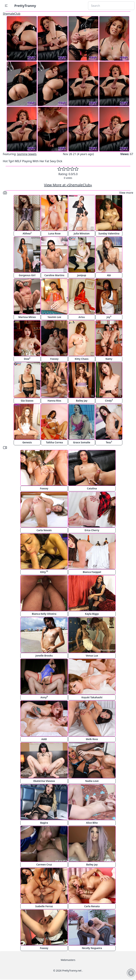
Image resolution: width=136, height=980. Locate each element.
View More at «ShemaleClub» (68, 185)
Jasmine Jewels (27, 154)
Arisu (82, 317)
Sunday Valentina (109, 233)
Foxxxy (54, 359)
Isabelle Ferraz (44, 906)
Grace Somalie (82, 442)
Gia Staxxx (27, 401)
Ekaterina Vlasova (44, 781)
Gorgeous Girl (27, 275)
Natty (109, 359)
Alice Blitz (92, 823)
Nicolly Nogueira (92, 948)
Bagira (44, 823)
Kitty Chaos (82, 359)
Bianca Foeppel (92, 572)
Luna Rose (54, 233)
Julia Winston (82, 233)
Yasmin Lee (54, 317)
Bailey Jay (82, 401)
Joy (109, 317)
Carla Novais (44, 530)
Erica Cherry (92, 530)
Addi (44, 739)
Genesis (27, 442)
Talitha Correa (54, 442)
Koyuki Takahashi (92, 697)
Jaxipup (82, 275)
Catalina (92, 488)
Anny (44, 697)
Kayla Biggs (92, 614)
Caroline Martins (54, 275)
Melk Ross (92, 739)
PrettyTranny (25, 6)
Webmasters (68, 960)
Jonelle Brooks (44, 656)
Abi (109, 275)
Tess (109, 442)
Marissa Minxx (27, 317)
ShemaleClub (12, 14)
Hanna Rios (54, 401)
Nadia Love (92, 781)
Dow (27, 359)
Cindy (109, 400)
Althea (27, 233)
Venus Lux (92, 656)
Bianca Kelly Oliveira (44, 614)
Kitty (44, 572)
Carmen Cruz (44, 864)
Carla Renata (92, 906)
